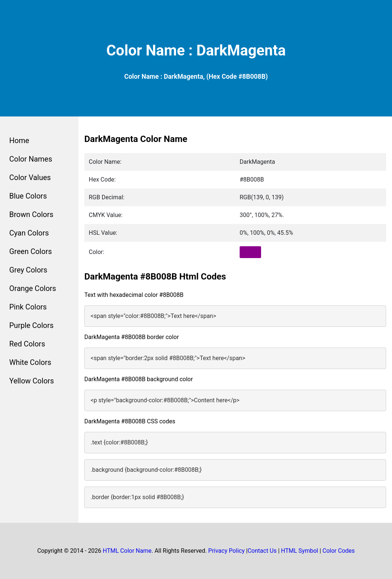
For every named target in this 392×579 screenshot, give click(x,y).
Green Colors (31, 251)
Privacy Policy (227, 551)
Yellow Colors (32, 381)
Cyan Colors (29, 233)
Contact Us (262, 551)
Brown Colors (31, 214)
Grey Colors (28, 270)
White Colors (30, 362)
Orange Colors (33, 288)
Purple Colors (31, 325)
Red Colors (27, 344)
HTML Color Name (127, 551)
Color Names (31, 159)
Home (19, 140)
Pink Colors (28, 307)
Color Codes (339, 551)
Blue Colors (28, 196)
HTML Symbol (300, 551)
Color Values (30, 177)
